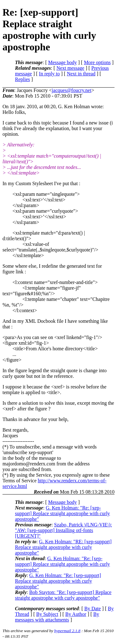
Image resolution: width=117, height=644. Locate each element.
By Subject (47, 614)
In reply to (49, 74)
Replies (22, 79)
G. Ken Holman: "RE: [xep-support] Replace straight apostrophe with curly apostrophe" (63, 547)
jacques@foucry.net (72, 90)
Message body (62, 62)
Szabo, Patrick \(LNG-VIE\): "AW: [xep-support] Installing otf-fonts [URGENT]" (63, 530)
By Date (93, 609)
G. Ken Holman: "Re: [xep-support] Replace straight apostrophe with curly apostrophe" (62, 513)
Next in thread (81, 74)
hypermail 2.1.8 (67, 631)
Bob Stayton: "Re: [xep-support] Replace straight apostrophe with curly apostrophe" (63, 595)
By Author (76, 614)
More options (97, 62)
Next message (70, 68)
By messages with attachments (57, 617)
